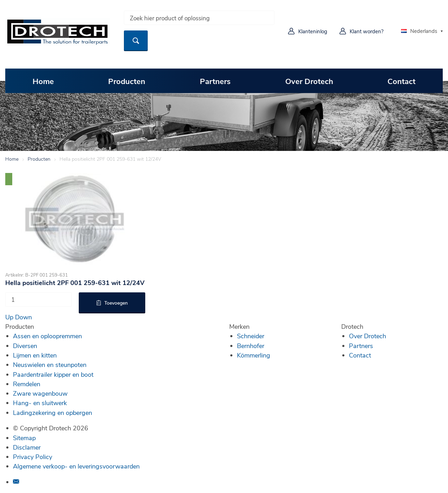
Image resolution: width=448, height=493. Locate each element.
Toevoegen (116, 303)
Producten (127, 81)
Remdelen (27, 384)
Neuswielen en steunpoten (50, 364)
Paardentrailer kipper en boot (53, 374)
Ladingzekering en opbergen (52, 412)
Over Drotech (309, 81)
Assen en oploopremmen (47, 336)
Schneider (251, 336)
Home (43, 81)
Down (23, 317)
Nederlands (419, 31)
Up (9, 317)
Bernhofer (251, 346)
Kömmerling (254, 355)
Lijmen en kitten (35, 355)
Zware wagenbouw (40, 393)
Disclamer (27, 447)
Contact (401, 81)
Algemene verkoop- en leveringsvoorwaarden (76, 466)
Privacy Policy (33, 457)
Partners (215, 81)
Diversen (25, 346)
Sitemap (24, 438)
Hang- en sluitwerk (40, 403)
